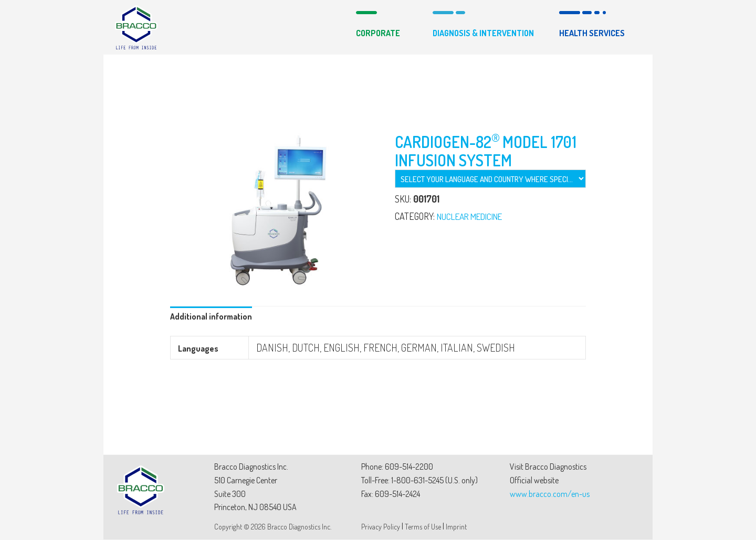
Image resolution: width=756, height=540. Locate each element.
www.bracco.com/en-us (550, 494)
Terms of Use (423, 527)
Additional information (212, 317)
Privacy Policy (381, 527)
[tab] (212, 317)
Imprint (456, 527)
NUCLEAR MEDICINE (474, 216)
